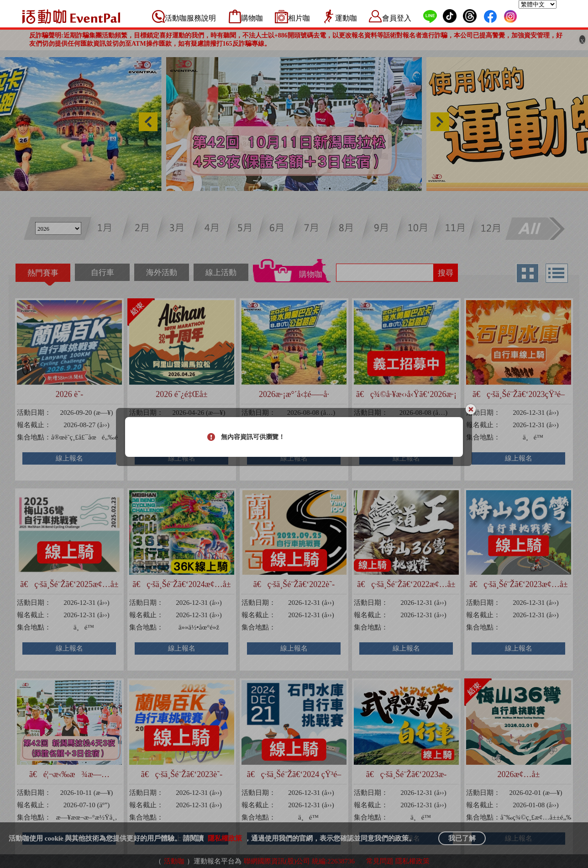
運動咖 (346, 18)
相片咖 (299, 18)
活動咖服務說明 (190, 18)
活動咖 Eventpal (71, 16)
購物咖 (252, 18)
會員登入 (397, 18)
